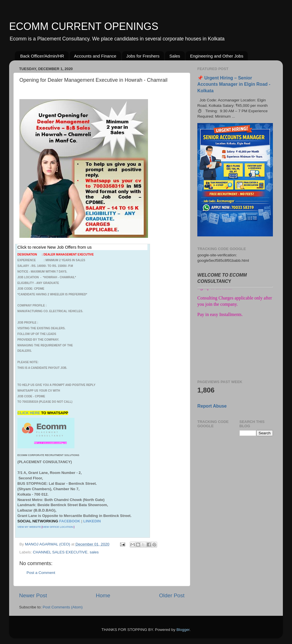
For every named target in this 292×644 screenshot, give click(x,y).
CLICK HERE (29, 413)
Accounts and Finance (95, 56)
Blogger (183, 630)
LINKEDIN (92, 521)
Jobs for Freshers (143, 56)
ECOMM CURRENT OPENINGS (84, 26)
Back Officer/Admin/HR (42, 56)
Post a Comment (41, 573)
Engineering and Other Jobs (217, 56)
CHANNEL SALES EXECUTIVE (60, 552)
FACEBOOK (70, 521)
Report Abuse (212, 406)
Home (103, 595)
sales (94, 552)
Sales (175, 56)
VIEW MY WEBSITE (29, 527)
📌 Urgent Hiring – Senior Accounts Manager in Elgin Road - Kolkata (234, 84)
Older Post (172, 595)
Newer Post (33, 595)
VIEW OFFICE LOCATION (57, 527)
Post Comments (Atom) (63, 607)
